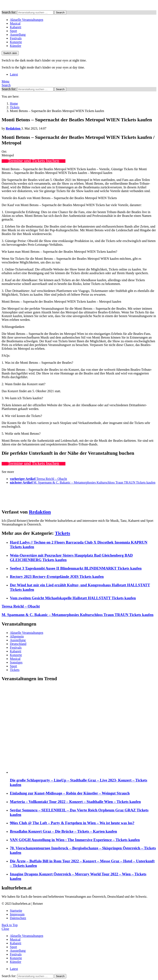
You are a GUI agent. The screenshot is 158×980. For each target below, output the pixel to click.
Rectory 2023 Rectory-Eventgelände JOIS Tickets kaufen (57, 577)
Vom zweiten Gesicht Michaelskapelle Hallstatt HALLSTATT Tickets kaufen (73, 598)
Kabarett (16, 27)
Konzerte (16, 42)
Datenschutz (18, 918)
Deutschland (18, 644)
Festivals (16, 38)
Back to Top (10, 925)
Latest (14, 74)
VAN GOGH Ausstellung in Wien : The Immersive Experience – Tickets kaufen (75, 840)
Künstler (16, 46)
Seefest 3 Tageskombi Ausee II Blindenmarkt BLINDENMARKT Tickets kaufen (76, 568)
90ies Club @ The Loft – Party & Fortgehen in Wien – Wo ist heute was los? (72, 823)
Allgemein (17, 636)
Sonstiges (16, 662)
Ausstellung (18, 35)
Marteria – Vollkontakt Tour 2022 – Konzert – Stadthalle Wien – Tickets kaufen (75, 802)
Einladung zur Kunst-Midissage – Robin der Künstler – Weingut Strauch (70, 793)
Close (5, 929)
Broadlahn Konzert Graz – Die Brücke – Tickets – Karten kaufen (63, 831)
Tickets (63, 533)
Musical (15, 23)
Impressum (17, 914)
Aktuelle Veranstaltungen (27, 20)
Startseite (16, 911)
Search (60, 12)
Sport (13, 31)
